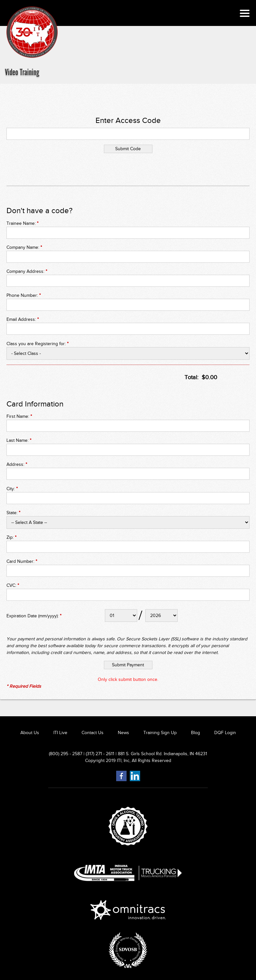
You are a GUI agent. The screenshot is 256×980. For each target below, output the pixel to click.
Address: (17, 464)
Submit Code (128, 149)
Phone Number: (24, 295)
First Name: (19, 416)
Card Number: (22, 561)
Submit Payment (128, 665)
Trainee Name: (22, 223)
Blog (195, 733)
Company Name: (24, 247)
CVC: (13, 585)
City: (12, 489)
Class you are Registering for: (38, 344)
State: (13, 513)
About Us (30, 733)
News (123, 733)
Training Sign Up (160, 733)
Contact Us (93, 733)
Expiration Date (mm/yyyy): (34, 616)
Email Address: (23, 319)
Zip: (11, 537)
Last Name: (19, 440)
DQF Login (225, 733)
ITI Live (60, 733)
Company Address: (27, 271)
